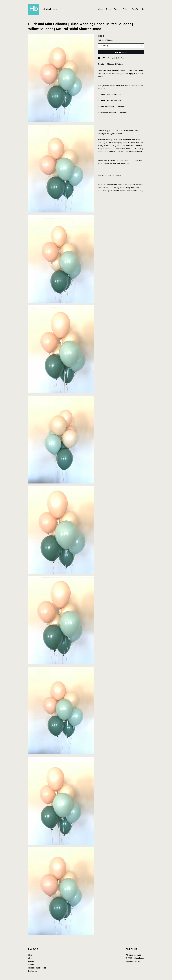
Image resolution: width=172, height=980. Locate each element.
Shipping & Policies (115, 64)
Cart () (135, 9)
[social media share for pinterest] (109, 58)
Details (101, 64)
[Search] (143, 10)
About (108, 9)
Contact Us (33, 971)
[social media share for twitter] (104, 58)
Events (117, 9)
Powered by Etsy (133, 961)
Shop (100, 9)
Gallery (126, 9)
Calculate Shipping (106, 40)
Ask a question (118, 58)
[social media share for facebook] (99, 58)
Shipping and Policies (37, 968)
